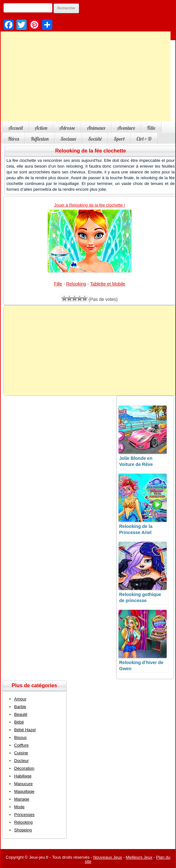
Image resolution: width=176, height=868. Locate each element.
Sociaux (69, 139)
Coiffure (21, 745)
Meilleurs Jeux (139, 857)
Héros (13, 139)
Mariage (22, 799)
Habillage (23, 776)
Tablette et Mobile (108, 284)
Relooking (76, 284)
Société (95, 139)
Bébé (19, 722)
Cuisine (21, 753)
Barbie (20, 707)
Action (41, 128)
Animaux (96, 128)
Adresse (67, 128)
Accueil (16, 128)
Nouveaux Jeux (108, 857)
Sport (119, 139)
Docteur (22, 761)
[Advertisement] (90, 350)
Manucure (23, 784)
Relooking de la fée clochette (91, 151)
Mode (19, 807)
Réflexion (40, 139)
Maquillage (24, 791)
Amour (20, 699)
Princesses (24, 815)
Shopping (23, 830)
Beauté (21, 714)
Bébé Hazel (25, 730)
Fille (151, 128)
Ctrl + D (144, 139)
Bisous (20, 737)
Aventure (126, 128)
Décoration (24, 768)
